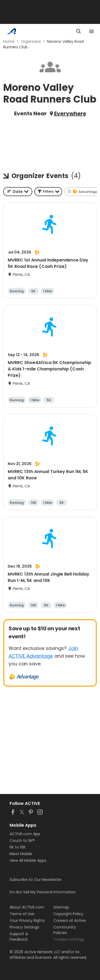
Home (9, 41)
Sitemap (61, 907)
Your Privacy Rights (27, 920)
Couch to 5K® (22, 840)
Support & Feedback (19, 937)
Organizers (31, 41)
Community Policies (65, 930)
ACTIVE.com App (25, 834)
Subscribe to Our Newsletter (36, 880)
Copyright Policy (68, 914)
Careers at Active (70, 920)
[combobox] (18, 192)
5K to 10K (18, 847)
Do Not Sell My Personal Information (43, 892)
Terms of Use (22, 914)
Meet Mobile (21, 854)
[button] (48, 192)
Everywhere (70, 113)
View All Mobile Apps (28, 860)
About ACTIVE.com (27, 907)
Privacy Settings (24, 927)
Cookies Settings (69, 939)
